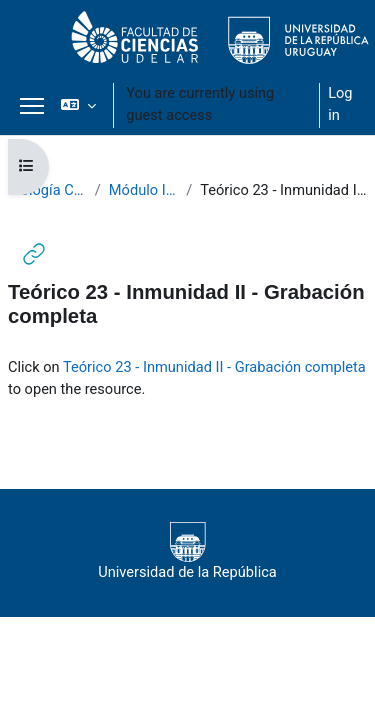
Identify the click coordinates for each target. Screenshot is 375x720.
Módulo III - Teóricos (143, 190)
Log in (340, 104)
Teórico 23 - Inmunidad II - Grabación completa (214, 367)
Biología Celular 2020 (47, 190)
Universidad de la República (187, 551)
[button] (78, 105)
